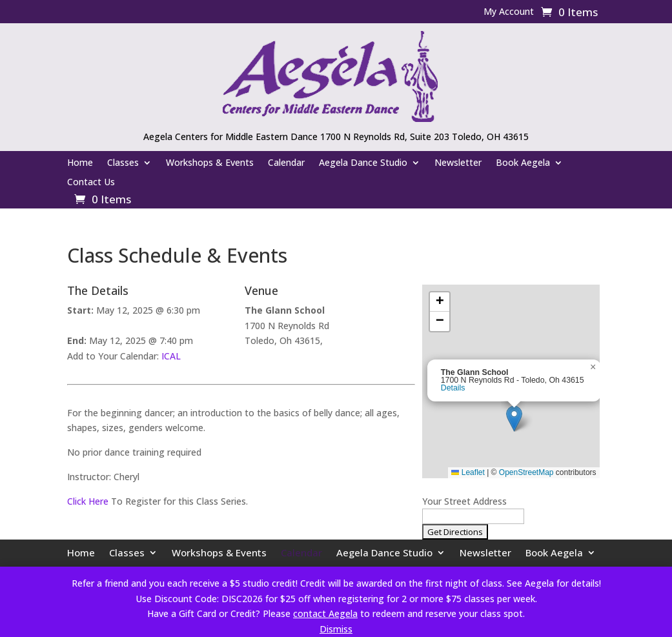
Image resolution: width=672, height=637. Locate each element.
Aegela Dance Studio (363, 163)
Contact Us (91, 183)
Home (80, 163)
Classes (123, 163)
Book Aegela (523, 163)
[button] (514, 419)
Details (453, 388)
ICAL (171, 356)
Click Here (88, 501)
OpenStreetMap (526, 472)
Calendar (286, 163)
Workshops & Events (210, 163)
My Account (509, 12)
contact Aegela (325, 613)
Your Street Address (464, 501)
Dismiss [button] (336, 629)
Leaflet (468, 472)
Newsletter (458, 163)
